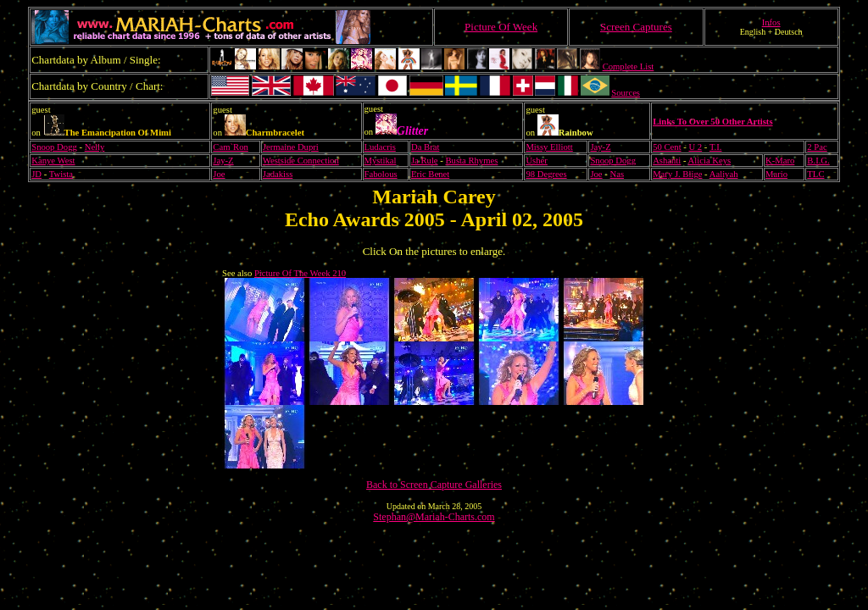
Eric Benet (430, 174)
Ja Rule (425, 161)
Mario (776, 174)
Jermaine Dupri (291, 147)
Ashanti (667, 161)
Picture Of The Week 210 (300, 273)
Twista (61, 174)
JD (36, 174)
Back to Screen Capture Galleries (434, 485)
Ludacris (380, 147)
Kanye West (53, 161)
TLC (815, 174)
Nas (618, 174)
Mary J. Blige (677, 174)
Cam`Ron (230, 147)
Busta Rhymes (472, 161)
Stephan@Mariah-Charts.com (434, 517)
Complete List (629, 67)
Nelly (95, 147)
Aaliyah (724, 174)
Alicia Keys (710, 161)
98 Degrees (546, 174)
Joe (219, 174)
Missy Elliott (549, 147)
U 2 (695, 147)
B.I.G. (818, 161)
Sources (626, 93)
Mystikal (381, 161)
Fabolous (381, 174)
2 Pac (817, 147)
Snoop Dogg (54, 147)
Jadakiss (278, 174)
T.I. (716, 147)
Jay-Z (600, 147)
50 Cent (667, 147)
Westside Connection (301, 161)
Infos (771, 22)
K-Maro (780, 161)
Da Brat (425, 147)
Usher (536, 161)
